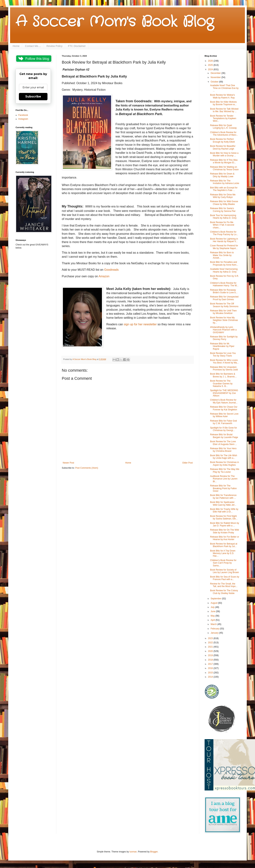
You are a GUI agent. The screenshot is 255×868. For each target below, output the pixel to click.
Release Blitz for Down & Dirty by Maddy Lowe (222, 175)
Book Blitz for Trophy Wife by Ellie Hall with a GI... (224, 510)
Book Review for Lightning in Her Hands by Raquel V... (224, 240)
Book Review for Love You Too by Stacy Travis (223, 354)
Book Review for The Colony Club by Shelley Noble (224, 592)
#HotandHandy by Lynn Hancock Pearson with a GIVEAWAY (223, 330)
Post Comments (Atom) (87, 468)
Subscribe (33, 96)
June (213, 611)
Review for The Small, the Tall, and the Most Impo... (224, 585)
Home (16, 46)
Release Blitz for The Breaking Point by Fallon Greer (223, 488)
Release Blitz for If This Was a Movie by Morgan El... (224, 161)
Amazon (104, 276)
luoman (133, 852)
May (213, 616)
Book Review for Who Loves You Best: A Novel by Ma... (224, 361)
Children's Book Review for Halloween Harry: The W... (224, 284)
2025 (211, 65)
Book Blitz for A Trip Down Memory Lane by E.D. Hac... (223, 553)
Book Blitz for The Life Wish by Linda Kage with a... (224, 457)
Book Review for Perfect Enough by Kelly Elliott (222, 140)
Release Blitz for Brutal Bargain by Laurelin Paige (224, 436)
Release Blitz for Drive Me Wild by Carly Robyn (223, 196)
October (215, 82)
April (213, 620)
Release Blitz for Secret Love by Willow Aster (224, 415)
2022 (211, 643)
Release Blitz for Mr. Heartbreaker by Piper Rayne (222, 346)
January (215, 633)
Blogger (154, 852)
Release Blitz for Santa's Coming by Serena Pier (223, 210)
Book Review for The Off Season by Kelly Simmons (224, 305)
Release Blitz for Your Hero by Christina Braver (223, 450)
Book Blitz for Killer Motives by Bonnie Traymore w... (223, 103)
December (216, 73)
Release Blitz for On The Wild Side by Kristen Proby (224, 531)
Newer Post (68, 463)
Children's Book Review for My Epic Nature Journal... (224, 401)
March (214, 624)
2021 (211, 647)
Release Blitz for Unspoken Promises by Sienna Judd (224, 368)
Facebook (23, 115)
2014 (211, 677)
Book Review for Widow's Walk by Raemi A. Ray (222, 96)
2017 (211, 664)
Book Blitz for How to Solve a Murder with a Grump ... (224, 154)
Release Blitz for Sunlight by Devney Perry (224, 338)
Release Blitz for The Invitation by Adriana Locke (225, 182)
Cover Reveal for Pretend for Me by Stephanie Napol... (224, 247)
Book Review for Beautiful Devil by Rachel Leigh (223, 147)
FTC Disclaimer (77, 46)
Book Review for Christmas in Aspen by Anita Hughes (224, 464)
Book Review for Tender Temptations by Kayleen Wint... (223, 118)
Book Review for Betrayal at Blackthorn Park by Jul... (224, 545)
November (216, 77)
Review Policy (55, 46)
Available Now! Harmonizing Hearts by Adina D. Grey (224, 270)
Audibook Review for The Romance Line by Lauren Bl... (224, 479)
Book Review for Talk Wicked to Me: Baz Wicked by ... (224, 110)
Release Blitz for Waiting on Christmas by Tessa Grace (224, 168)
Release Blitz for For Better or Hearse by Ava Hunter (225, 538)
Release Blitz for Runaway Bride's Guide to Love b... (224, 291)
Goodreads (111, 270)
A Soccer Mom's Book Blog (115, 22)
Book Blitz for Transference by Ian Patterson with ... (223, 496)
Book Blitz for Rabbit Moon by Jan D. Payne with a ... (225, 524)
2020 (211, 651)
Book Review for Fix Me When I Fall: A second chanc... (222, 225)
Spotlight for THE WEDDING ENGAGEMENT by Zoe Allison (224, 393)
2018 (211, 660)
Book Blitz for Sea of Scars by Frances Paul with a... (225, 578)
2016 (211, 668)
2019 (211, 655)
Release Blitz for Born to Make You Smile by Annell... (222, 255)
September (216, 599)
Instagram (23, 119)
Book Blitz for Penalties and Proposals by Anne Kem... (224, 263)
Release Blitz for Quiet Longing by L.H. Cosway (223, 127)
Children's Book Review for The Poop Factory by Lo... (224, 233)
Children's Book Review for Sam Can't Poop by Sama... (223, 563)
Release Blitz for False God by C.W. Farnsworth (223, 422)
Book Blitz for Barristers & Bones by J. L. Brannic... (223, 375)
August (214, 603)
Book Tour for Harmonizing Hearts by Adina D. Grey (223, 217)
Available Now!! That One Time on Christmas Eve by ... (224, 88)
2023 (211, 638)
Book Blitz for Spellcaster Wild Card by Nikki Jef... (223, 503)
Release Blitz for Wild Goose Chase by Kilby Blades (224, 203)
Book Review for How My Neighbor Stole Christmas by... (224, 320)
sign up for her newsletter (141, 324)
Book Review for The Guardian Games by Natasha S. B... (221, 384)
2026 (211, 61)
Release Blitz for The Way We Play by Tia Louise (225, 470)
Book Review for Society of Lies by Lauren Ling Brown (224, 571)
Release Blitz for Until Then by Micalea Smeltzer (223, 312)
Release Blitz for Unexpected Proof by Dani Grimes (224, 298)
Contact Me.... (33, 46)
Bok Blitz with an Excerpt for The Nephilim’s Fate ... (224, 189)
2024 (211, 69)
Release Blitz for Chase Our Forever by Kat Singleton (224, 408)
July (213, 607)
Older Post (187, 463)
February (215, 629)
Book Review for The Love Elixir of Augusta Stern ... (223, 443)
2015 (211, 673)
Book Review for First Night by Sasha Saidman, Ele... (224, 517)
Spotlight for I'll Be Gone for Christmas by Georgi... (223, 429)
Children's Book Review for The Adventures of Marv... (224, 134)
